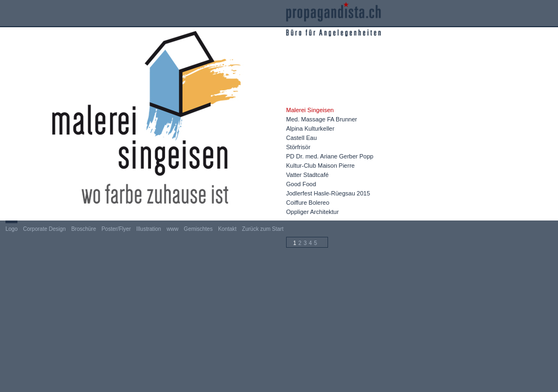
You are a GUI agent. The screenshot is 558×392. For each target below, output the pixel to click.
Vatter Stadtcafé (307, 175)
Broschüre (84, 229)
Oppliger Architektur (313, 212)
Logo (11, 229)
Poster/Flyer (116, 229)
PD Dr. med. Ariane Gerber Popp (330, 156)
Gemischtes (198, 229)
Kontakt (227, 229)
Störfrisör (298, 147)
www (173, 229)
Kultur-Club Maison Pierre (320, 166)
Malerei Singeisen (310, 110)
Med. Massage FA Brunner (322, 119)
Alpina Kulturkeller (310, 128)
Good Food (301, 184)
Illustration (149, 229)
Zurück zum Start (263, 229)
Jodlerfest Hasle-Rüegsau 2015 (328, 193)
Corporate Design (44, 229)
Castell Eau (301, 138)
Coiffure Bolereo (308, 203)
